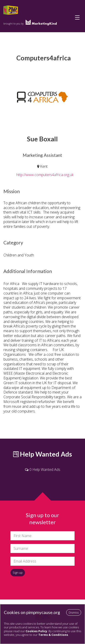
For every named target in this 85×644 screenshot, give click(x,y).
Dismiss (74, 612)
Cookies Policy (36, 631)
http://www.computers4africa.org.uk (45, 175)
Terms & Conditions (53, 635)
